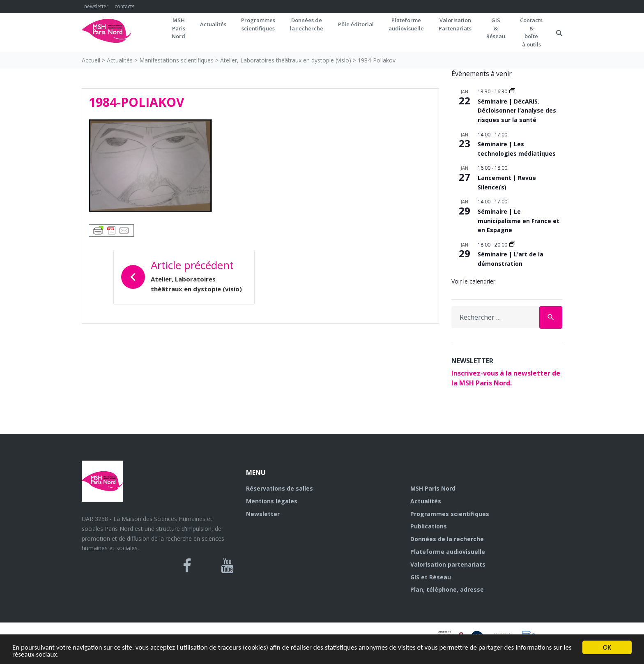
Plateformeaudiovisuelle (406, 24)
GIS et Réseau (431, 577)
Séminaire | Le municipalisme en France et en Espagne (519, 221)
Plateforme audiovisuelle (448, 552)
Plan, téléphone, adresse (447, 589)
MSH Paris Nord (433, 488)
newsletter (96, 6)
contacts (124, 6)
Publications (429, 526)
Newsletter (263, 514)
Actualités (213, 24)
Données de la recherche (447, 539)
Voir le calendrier (473, 281)
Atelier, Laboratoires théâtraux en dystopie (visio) (286, 60)
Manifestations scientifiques (176, 60)
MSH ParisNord (178, 28)
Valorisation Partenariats (455, 24)
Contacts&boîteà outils (531, 32)
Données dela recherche (307, 24)
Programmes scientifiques (258, 24)
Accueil (91, 60)
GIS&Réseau (496, 28)
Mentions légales (272, 501)
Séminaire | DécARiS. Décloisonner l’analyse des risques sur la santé (517, 111)
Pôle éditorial (356, 24)
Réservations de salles (279, 488)
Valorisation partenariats (448, 564)
